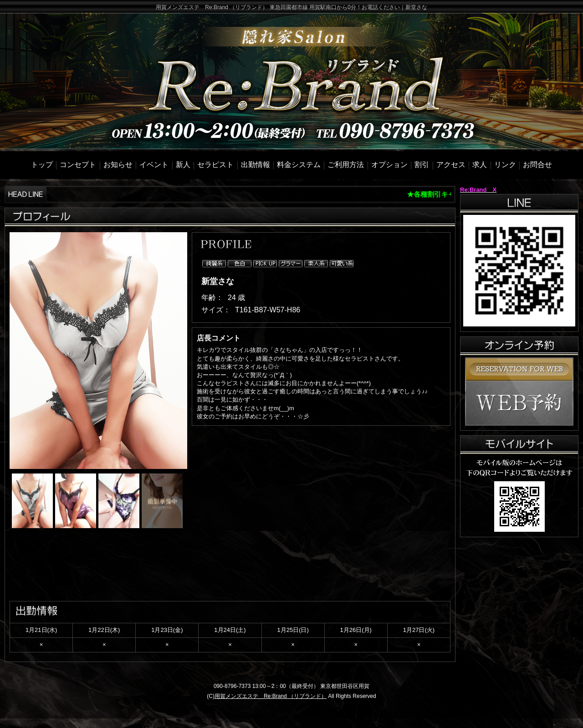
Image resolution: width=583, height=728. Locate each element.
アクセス (451, 165)
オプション (389, 165)
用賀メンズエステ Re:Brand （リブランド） (271, 696)
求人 (480, 165)
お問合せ (537, 165)
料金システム (299, 165)
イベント (154, 165)
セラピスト (215, 165)
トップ (42, 165)
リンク (505, 165)
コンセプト (78, 165)
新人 (183, 165)
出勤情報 (256, 165)
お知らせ (118, 165)
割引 (422, 165)
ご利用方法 (346, 165)
